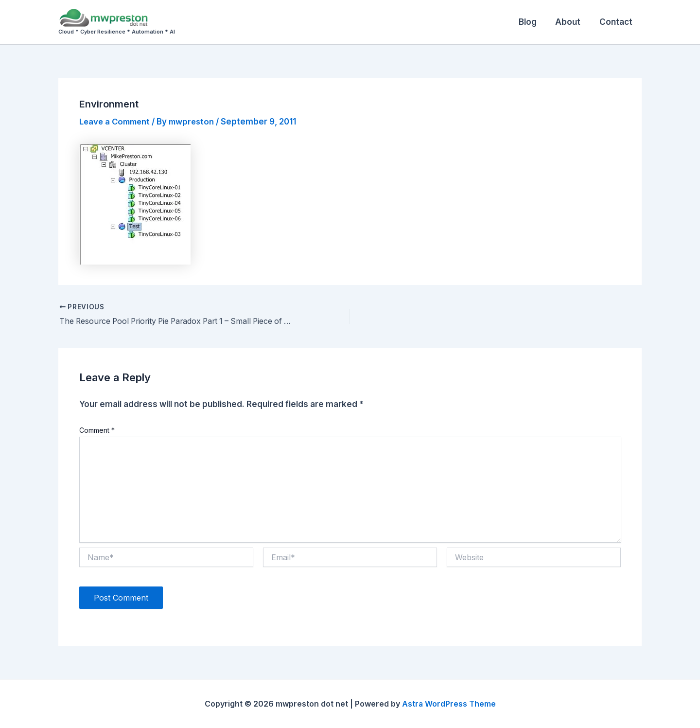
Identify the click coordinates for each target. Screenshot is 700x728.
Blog (533, 22)
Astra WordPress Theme (449, 704)
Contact (617, 22)
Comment (97, 430)
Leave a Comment (116, 122)
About (571, 22)
